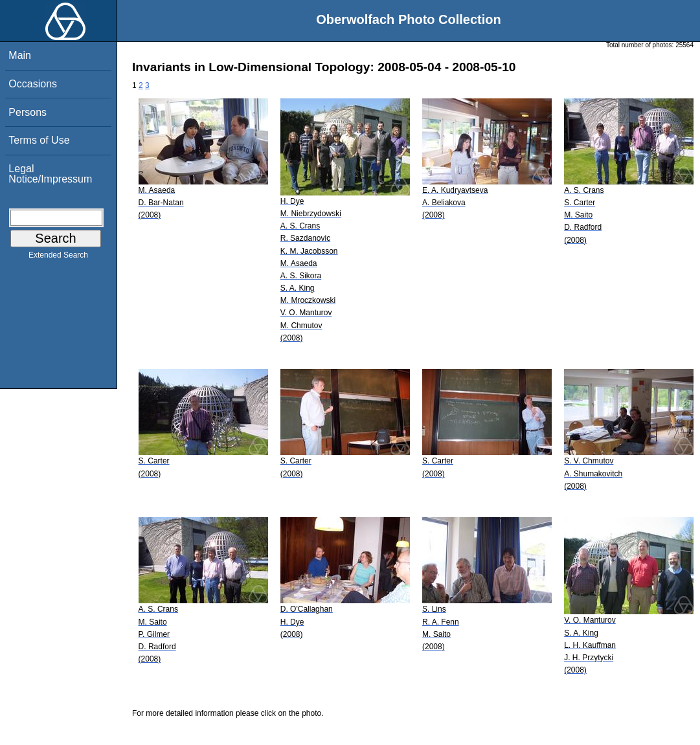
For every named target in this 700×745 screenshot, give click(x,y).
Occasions (33, 84)
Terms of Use (39, 140)
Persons (28, 112)
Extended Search (58, 258)
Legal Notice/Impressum (50, 174)
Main (20, 55)
